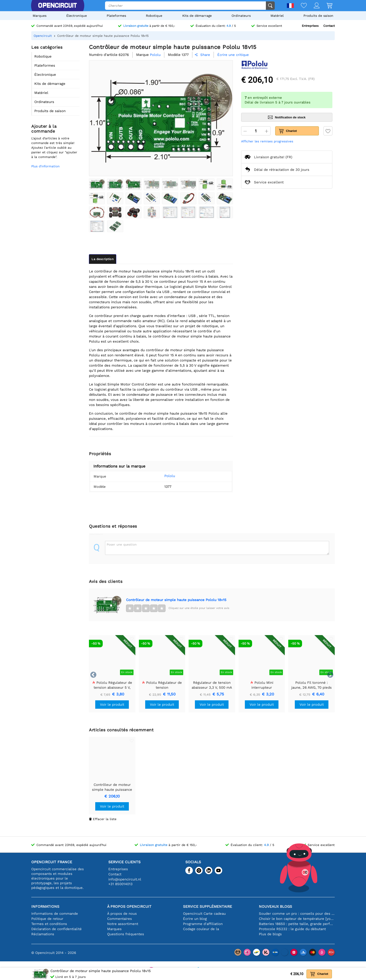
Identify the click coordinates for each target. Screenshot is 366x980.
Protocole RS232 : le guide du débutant (292, 929)
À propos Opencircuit (129, 906)
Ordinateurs (241, 16)
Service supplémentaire (208, 906)
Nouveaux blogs (275, 906)
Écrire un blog (195, 919)
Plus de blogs (270, 934)
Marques (40, 16)
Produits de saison (318, 16)
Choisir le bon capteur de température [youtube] (297, 919)
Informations (45, 906)
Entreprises (310, 26)
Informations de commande (55, 914)
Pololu (163, 476)
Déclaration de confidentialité (56, 929)
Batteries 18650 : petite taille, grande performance (297, 924)
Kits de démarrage (197, 16)
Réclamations (43, 934)
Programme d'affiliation (203, 924)
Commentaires (120, 919)
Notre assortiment (123, 924)
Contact (329, 26)
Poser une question (122, 544)
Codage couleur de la (201, 929)
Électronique (77, 16)
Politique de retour (47, 919)
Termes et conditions (49, 924)
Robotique (154, 16)
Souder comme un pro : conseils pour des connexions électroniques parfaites (297, 914)
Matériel (277, 16)
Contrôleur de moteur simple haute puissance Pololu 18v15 (176, 600)
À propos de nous (122, 914)
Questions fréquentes (126, 934)
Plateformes (116, 16)
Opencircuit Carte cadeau (204, 914)
